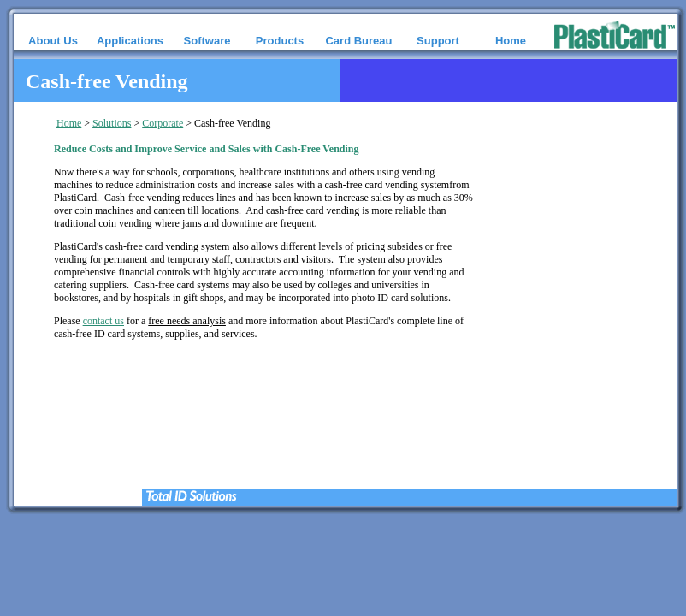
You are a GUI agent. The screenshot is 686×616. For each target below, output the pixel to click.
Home (69, 123)
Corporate (163, 123)
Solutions (112, 123)
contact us (103, 321)
